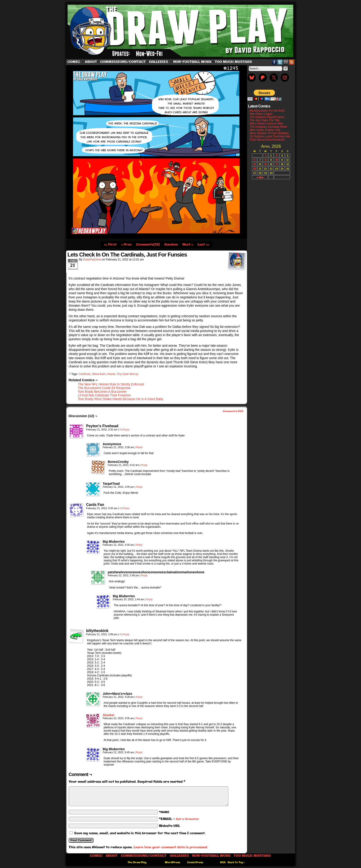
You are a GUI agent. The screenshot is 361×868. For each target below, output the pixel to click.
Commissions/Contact (123, 62)
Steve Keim (99, 374)
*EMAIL (179, 819)
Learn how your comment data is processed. (171, 847)
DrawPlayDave (92, 260)
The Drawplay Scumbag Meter (268, 127)
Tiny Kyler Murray (128, 374)
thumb (111, 374)
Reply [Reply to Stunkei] (139, 718)
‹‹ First (110, 245)
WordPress (172, 862)
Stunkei (109, 715)
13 (254, 164)
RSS (292, 62)
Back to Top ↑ (237, 862)
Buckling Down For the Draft (267, 111)
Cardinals (85, 374)
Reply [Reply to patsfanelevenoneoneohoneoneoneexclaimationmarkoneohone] (144, 575)
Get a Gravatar (187, 819)
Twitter (280, 62)
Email (286, 62)
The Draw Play (181, 31)
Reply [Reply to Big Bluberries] (139, 545)
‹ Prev (126, 245)
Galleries (159, 62)
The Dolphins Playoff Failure (267, 117)
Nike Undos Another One (265, 130)
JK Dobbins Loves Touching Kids (270, 136)
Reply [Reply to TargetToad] (139, 487)
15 (265, 164)
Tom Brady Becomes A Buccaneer (102, 392)
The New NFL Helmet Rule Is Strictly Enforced (111, 384)
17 (277, 164)
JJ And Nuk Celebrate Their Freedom (104, 395)
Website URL (169, 826)
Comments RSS (233, 411)
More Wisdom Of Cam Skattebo (269, 133)
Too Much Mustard (233, 62)
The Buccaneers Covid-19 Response (104, 388)
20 (255, 169)
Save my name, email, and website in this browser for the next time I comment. (140, 833)
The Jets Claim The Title (265, 120)
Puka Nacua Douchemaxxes (267, 140)
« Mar (260, 177)
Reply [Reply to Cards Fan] (126, 508)
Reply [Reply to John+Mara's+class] (139, 697)
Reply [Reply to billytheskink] (126, 634)
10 (277, 160)
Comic (75, 62)
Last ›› (203, 245)
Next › (188, 245)
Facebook (274, 62)
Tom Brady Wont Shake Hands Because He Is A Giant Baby (121, 399)
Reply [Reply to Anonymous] (139, 447)
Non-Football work (192, 62)
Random (171, 245)
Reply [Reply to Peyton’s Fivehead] (126, 430)
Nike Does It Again (261, 114)
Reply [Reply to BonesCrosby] (144, 465)
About (91, 62)
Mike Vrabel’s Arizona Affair (266, 124)
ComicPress (195, 862)
